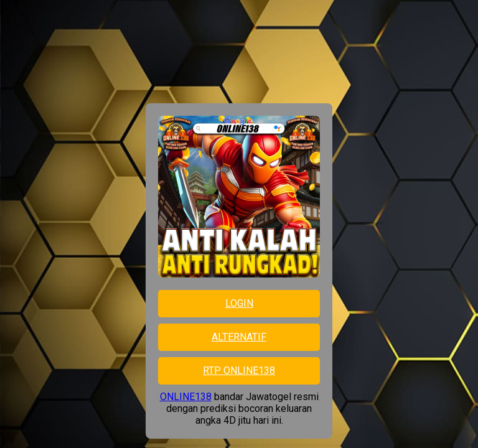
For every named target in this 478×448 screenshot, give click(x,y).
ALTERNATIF (239, 337)
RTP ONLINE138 (239, 371)
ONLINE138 (186, 397)
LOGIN (239, 303)
